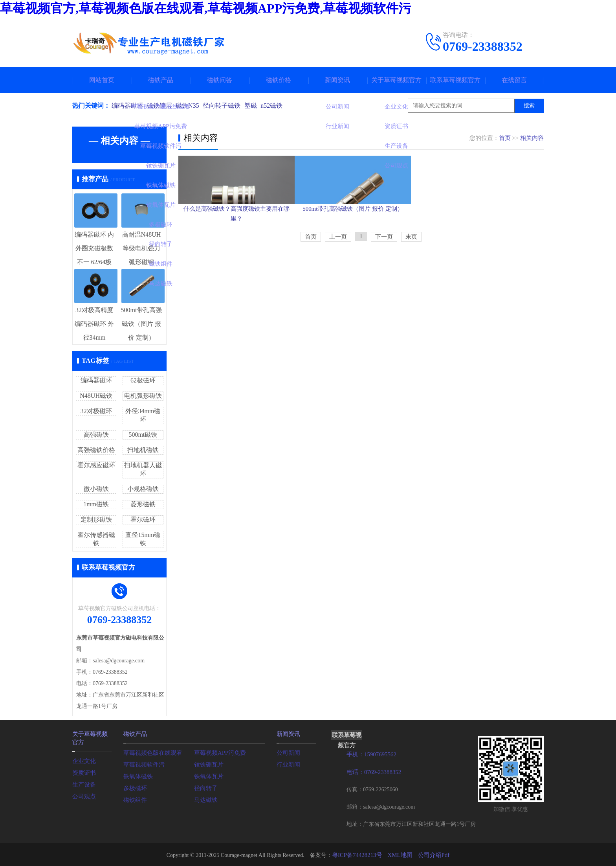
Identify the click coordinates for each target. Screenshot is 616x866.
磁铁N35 (191, 106)
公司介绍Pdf (431, 854)
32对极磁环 (96, 411)
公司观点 (83, 795)
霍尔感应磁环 (96, 465)
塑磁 (258, 106)
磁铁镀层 (161, 106)
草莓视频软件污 (143, 764)
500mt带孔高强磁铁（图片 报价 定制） (361, 248)
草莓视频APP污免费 (218, 752)
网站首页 (102, 80)
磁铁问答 (220, 80)
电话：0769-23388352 (372, 771)
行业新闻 (288, 764)
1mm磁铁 (96, 504)
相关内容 (532, 138)
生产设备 (83, 783)
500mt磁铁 (143, 435)
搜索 (529, 106)
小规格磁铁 (143, 489)
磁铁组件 (134, 799)
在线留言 (514, 80)
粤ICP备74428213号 (359, 854)
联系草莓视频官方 (455, 80)
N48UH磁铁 (96, 396)
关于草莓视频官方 (396, 80)
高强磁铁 (96, 435)
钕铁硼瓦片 (208, 764)
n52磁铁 (280, 106)
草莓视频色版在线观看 (151, 752)
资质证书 (83, 771)
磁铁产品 (161, 80)
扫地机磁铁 (143, 450)
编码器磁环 (127, 106)
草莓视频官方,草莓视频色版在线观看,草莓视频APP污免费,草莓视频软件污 (205, 8)
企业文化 (83, 759)
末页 (411, 282)
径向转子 (205, 787)
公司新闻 (288, 752)
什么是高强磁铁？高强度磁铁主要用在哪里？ (236, 248)
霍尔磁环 (143, 519)
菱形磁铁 (143, 504)
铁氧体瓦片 (208, 775)
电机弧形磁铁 (143, 396)
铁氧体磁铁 (137, 775)
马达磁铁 (205, 799)
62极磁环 (143, 380)
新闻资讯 (337, 80)
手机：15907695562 (370, 754)
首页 (505, 138)
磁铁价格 (279, 80)
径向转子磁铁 (227, 106)
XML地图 (399, 854)
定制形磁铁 (96, 519)
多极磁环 (134, 787)
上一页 (338, 282)
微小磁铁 (96, 489)
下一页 (384, 282)
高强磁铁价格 (96, 450)
